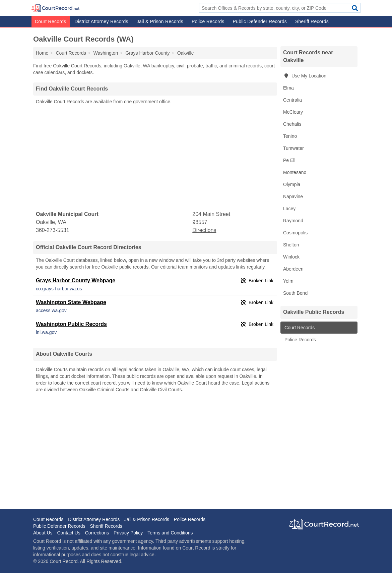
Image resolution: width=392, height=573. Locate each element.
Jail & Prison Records (160, 21)
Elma (288, 88)
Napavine (293, 196)
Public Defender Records (260, 21)
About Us (43, 533)
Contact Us (69, 533)
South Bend (295, 293)
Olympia (292, 184)
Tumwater (293, 148)
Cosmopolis (295, 233)
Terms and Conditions (170, 533)
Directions (204, 230)
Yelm (288, 281)
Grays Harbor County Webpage (76, 280)
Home (42, 53)
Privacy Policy (128, 533)
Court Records (51, 21)
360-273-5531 (53, 230)
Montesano (295, 172)
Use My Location (305, 76)
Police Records (208, 21)
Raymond (293, 221)
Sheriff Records (312, 21)
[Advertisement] (155, 158)
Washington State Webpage (71, 302)
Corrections (97, 533)
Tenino (290, 136)
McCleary (293, 112)
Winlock (291, 257)
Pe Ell (289, 160)
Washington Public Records (71, 324)
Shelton (291, 245)
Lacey (289, 209)
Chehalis (292, 124)
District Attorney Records (102, 21)
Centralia (292, 100)
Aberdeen (293, 269)
